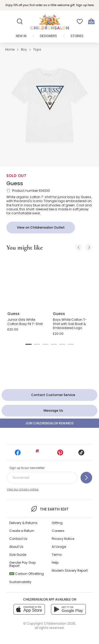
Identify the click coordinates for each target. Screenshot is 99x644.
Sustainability (20, 582)
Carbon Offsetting (27, 574)
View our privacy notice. (23, 489)
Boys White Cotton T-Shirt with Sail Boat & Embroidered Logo (70, 324)
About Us (16, 547)
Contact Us (18, 539)
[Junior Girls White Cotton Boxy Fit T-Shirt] (27, 281)
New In (21, 36)
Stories (77, 36)
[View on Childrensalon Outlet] (41, 228)
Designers (48, 36)
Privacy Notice (63, 539)
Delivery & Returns (23, 523)
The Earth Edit (49, 509)
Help (55, 563)
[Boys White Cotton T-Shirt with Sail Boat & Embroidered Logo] (72, 281)
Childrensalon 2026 (60, 623)
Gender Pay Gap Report (22, 564)
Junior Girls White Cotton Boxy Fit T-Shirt (25, 322)
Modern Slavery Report (70, 570)
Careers (58, 531)
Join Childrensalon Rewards (49, 423)
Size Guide (18, 555)
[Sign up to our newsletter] (86, 478)
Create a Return (22, 531)
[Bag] (91, 21)
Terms (57, 555)
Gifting (57, 523)
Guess (15, 183)
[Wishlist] (80, 21)
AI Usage (59, 547)
